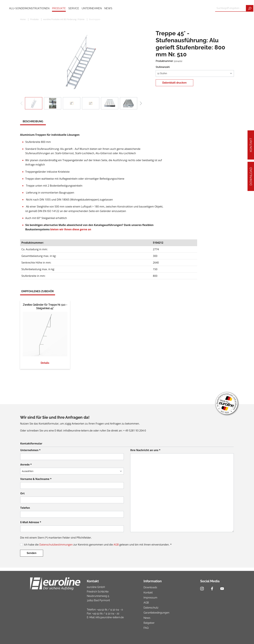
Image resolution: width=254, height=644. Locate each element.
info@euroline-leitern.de (110, 617)
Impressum (150, 598)
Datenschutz (151, 608)
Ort (22, 493)
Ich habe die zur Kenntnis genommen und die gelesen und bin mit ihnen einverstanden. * (98, 545)
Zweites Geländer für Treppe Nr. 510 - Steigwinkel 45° (45, 307)
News (147, 618)
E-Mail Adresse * (31, 522)
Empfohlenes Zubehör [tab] (38, 291)
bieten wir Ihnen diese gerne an (71, 229)
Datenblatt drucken (174, 83)
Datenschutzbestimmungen (56, 545)
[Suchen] (250, 8)
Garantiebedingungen (156, 613)
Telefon (25, 508)
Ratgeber (149, 623)
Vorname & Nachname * (36, 479)
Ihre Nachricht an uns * (145, 450)
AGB (116, 545)
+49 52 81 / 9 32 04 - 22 (106, 613)
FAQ (146, 628)
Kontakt (251, 145)
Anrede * (26, 465)
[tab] (33, 122)
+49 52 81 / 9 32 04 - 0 (110, 610)
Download (251, 176)
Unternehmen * (30, 450)
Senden (32, 553)
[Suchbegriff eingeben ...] (231, 8)
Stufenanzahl (163, 67)
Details (45, 363)
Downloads (150, 587)
